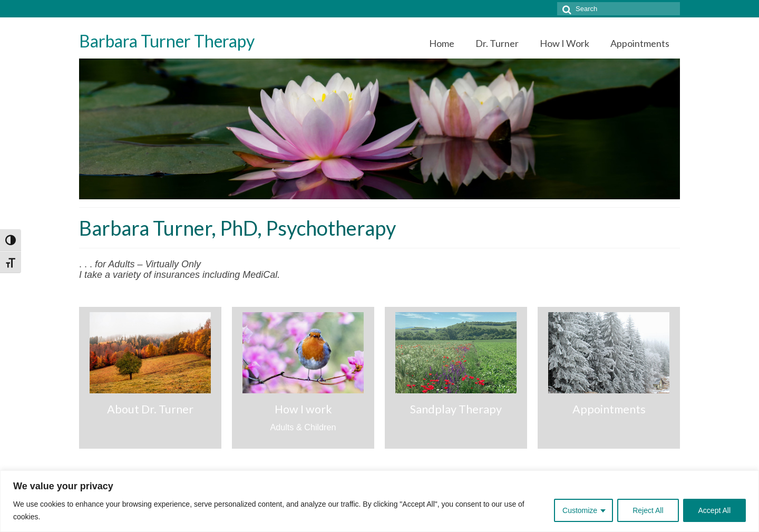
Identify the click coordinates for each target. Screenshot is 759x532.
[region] (379, 501)
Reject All (648, 510)
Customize (580, 510)
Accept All (714, 510)
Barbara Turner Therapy (167, 41)
